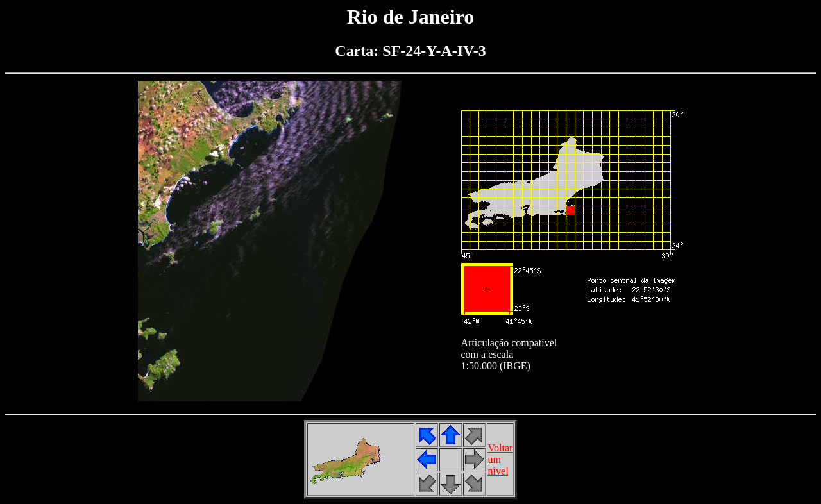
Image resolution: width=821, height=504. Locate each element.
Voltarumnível (501, 459)
